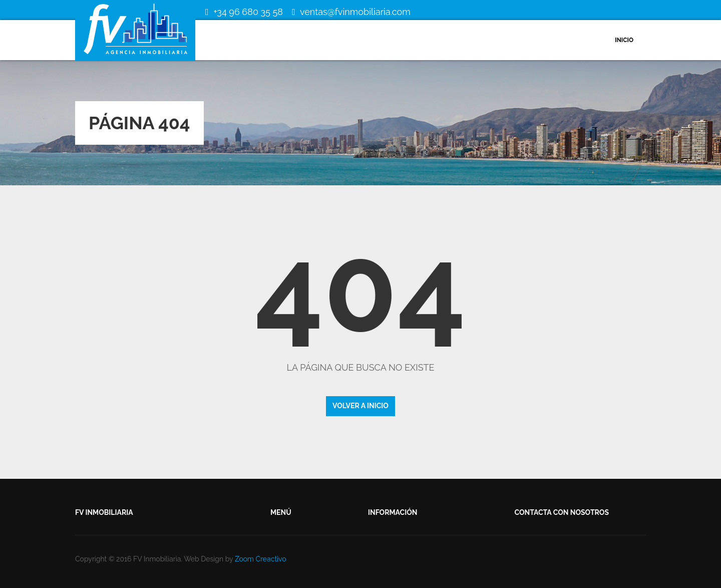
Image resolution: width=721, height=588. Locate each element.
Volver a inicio (360, 406)
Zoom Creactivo (261, 559)
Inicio (624, 40)
